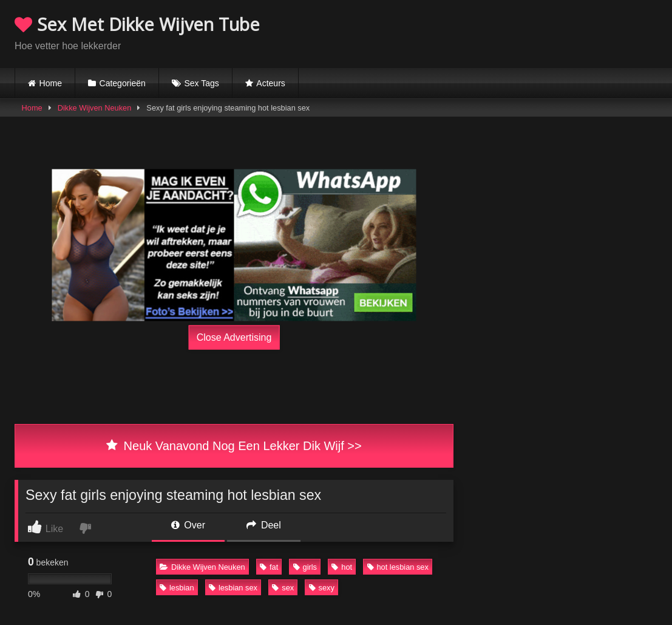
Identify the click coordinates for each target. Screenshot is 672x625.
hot (342, 567)
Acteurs (270, 83)
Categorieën (123, 83)
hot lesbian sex (398, 567)
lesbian (177, 588)
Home (51, 83)
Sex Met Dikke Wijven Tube (137, 24)
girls (305, 567)
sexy (322, 588)
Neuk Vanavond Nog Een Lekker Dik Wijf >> (234, 446)
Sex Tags (201, 83)
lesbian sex (233, 588)
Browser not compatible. (515, 32)
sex (283, 588)
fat (269, 567)
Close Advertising (234, 337)
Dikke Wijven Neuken (95, 108)
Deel (263, 525)
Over (188, 525)
